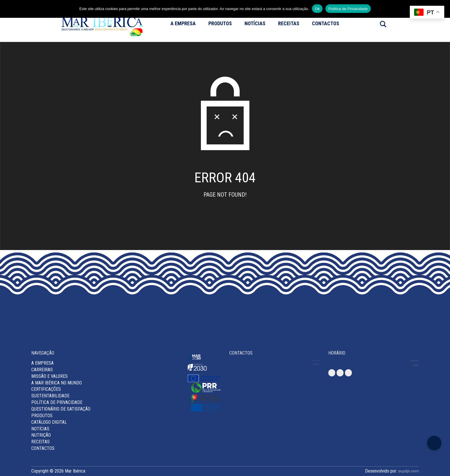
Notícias (255, 23)
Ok (317, 9)
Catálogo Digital (49, 422)
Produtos (220, 23)
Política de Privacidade (57, 402)
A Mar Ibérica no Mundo (57, 383)
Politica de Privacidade (348, 9)
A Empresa (183, 23)
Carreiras (42, 370)
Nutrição (41, 435)
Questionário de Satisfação (61, 409)
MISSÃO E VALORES (50, 376)
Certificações (46, 389)
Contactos (326, 23)
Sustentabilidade (50, 396)
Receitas (289, 23)
